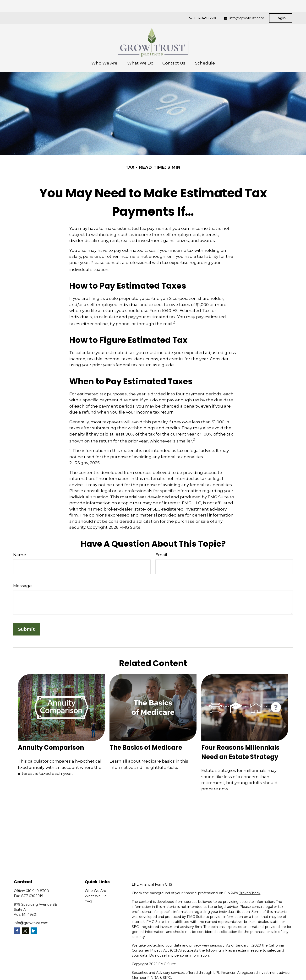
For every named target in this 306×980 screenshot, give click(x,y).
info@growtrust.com (244, 6)
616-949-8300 (203, 6)
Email (161, 555)
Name (20, 555)
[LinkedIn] (34, 931)
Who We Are (95, 891)
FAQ (88, 902)
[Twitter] (25, 931)
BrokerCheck (249, 893)
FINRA (153, 978)
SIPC (167, 978)
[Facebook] (17, 931)
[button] (105, 51)
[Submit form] (26, 629)
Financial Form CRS (156, 884)
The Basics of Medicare (146, 748)
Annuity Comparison (51, 748)
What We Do (96, 896)
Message (22, 586)
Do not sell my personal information (179, 955)
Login (281, 6)
